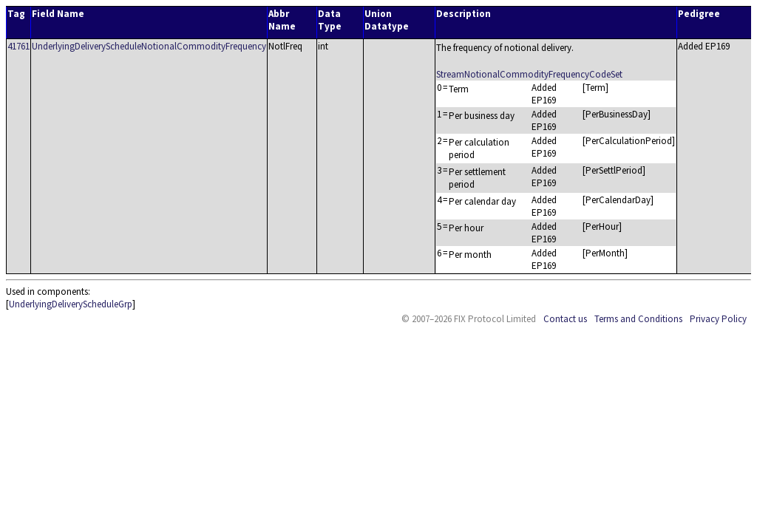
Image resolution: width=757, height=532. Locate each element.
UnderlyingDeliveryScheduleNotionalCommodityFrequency (149, 46)
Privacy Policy (718, 319)
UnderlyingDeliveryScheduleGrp (71, 304)
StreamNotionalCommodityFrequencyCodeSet (529, 74)
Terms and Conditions (638, 319)
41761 (18, 46)
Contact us (565, 319)
